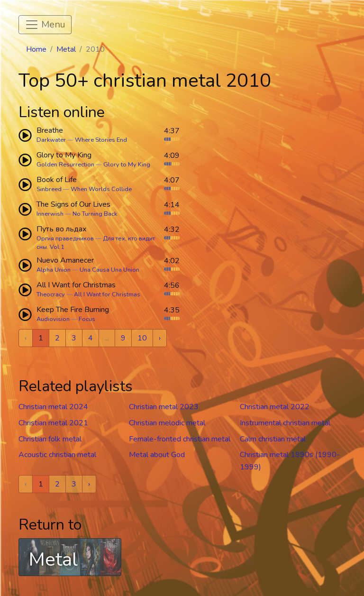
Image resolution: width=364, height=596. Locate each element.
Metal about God (157, 455)
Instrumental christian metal (285, 423)
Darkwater (51, 140)
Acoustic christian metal (57, 455)
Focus (87, 319)
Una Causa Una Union (109, 270)
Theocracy (51, 294)
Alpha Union (54, 270)
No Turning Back (95, 214)
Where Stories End (101, 140)
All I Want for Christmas (107, 294)
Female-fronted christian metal (180, 439)
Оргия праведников (65, 238)
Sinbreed (49, 189)
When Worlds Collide (101, 189)
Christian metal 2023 (164, 407)
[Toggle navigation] (45, 25)
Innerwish (50, 214)
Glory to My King (127, 165)
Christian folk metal (50, 439)
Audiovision (53, 319)
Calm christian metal (273, 439)
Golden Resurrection (65, 165)
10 (142, 338)
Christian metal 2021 (53, 423)
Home (36, 49)
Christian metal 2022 (275, 407)
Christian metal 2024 (53, 407)
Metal (66, 49)
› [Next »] (160, 338)
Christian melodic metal (167, 423)
